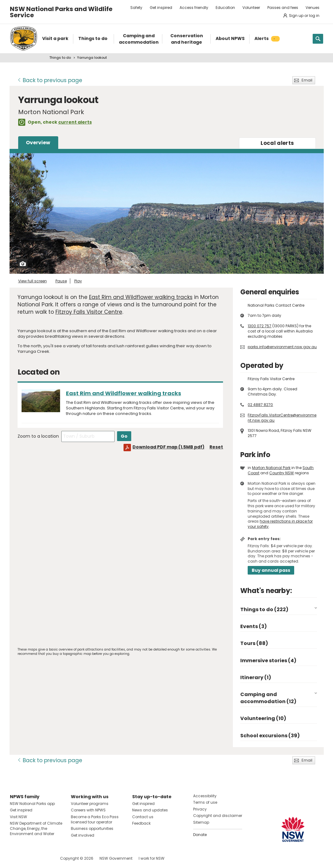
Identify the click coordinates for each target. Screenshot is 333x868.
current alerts (75, 122)
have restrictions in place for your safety (280, 524)
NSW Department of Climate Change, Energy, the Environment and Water (36, 828)
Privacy (200, 809)
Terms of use (205, 802)
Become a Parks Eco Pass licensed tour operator (95, 819)
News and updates (150, 810)
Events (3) (254, 626)
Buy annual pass (271, 570)
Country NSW (282, 473)
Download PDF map (169, 447)
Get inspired (161, 8)
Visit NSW (18, 817)
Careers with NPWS (88, 810)
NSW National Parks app (32, 804)
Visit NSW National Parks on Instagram (29, 858)
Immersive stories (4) (268, 661)
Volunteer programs (90, 804)
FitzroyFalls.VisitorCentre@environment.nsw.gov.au (282, 418)
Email (307, 80)
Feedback (141, 823)
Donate (200, 835)
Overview (38, 143)
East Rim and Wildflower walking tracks (141, 297)
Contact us (143, 817)
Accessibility (205, 796)
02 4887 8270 (260, 405)
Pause (61, 281)
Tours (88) (254, 643)
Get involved (83, 835)
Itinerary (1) (256, 677)
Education (225, 8)
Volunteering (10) (263, 718)
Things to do (60, 58)
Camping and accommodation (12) (268, 698)
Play (78, 281)
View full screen (32, 281)
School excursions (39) (270, 736)
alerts (277, 143)
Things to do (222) (264, 609)
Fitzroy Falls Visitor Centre (89, 312)
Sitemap (201, 822)
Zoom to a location (38, 436)
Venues (313, 8)
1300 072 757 (260, 326)
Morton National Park (271, 468)
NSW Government (116, 858)
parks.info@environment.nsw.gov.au (282, 347)
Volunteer (251, 8)
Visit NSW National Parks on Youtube (42, 858)
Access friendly (194, 8)
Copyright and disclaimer (218, 816)
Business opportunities (92, 828)
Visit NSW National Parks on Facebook (16, 858)
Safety (136, 8)
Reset (216, 447)
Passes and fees (283, 8)
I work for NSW (152, 858)
